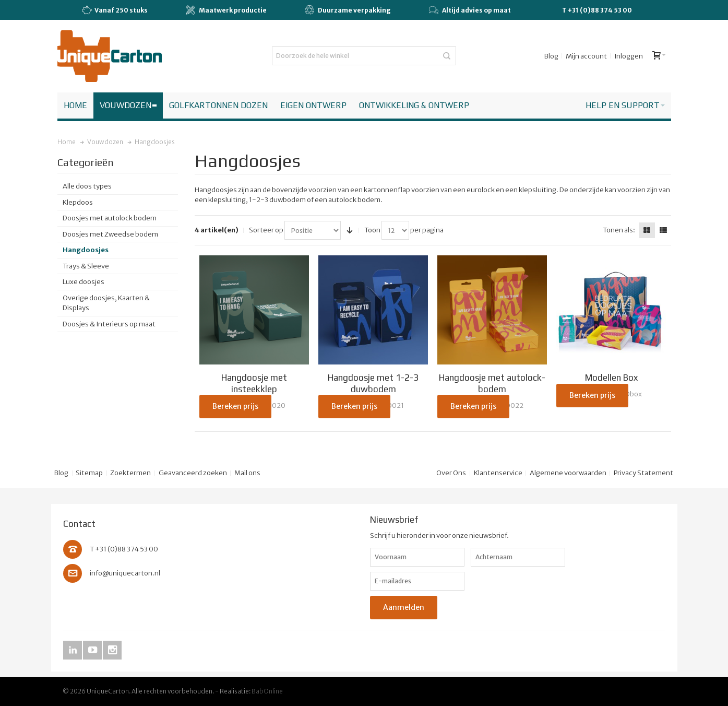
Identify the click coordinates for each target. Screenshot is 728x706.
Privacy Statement (643, 473)
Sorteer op (266, 230)
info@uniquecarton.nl (125, 573)
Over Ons (451, 473)
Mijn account (586, 56)
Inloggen (629, 56)
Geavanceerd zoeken (193, 473)
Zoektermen (130, 473)
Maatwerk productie (226, 10)
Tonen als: (619, 230)
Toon (372, 230)
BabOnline (267, 691)
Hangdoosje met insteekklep (254, 383)
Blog (551, 56)
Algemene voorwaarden (568, 473)
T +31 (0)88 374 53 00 (597, 10)
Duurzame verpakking (348, 10)
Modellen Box (611, 378)
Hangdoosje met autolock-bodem (492, 383)
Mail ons (247, 473)
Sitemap (89, 473)
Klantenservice (498, 473)
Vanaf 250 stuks (115, 10)
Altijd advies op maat (470, 10)
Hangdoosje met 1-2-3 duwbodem (373, 383)
